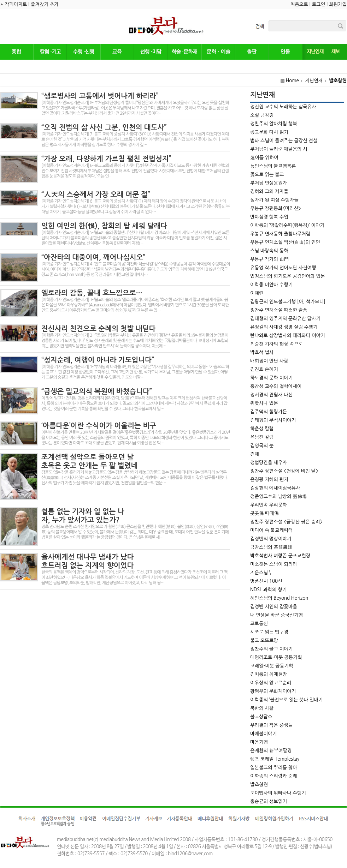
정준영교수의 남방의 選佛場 (278, 496)
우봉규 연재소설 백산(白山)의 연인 (285, 242)
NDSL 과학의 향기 (268, 590)
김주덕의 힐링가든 (269, 412)
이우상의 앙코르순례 (271, 683)
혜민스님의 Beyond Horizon (279, 598)
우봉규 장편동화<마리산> (276, 208)
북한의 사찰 (262, 708)
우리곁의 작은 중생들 (271, 725)
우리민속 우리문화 (269, 505)
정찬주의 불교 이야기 (271, 649)
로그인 (319, 4)
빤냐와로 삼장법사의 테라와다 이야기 (288, 336)
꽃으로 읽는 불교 (267, 175)
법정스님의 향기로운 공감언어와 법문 (288, 276)
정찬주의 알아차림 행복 (274, 124)
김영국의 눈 (262, 446)
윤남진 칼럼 (262, 437)
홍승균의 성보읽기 (269, 801)
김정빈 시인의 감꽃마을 (274, 607)
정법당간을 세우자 (269, 463)
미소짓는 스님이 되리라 (274, 564)
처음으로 (299, 4)
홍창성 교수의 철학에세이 (276, 386)
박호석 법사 (262, 352)
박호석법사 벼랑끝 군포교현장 (280, 556)
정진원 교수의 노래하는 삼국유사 (283, 107)
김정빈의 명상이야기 (271, 539)
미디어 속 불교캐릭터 (271, 530)
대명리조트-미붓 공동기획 (276, 657)
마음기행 (259, 742)
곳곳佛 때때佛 (264, 513)
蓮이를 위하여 (264, 158)
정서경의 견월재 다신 (271, 395)
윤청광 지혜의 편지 (269, 480)
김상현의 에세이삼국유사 (275, 488)
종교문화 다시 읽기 (269, 132)
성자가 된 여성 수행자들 (274, 200)
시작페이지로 (14, 4)
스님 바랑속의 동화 (269, 251)
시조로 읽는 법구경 (269, 632)
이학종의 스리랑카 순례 (274, 776)
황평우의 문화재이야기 (273, 691)
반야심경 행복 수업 (269, 217)
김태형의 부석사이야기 (273, 420)
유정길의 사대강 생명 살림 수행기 (284, 327)
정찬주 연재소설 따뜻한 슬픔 (279, 310)
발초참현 (338, 81)
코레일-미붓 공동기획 (272, 666)
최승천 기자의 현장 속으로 (277, 344)
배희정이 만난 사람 (269, 361)
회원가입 (338, 4)
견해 (255, 454)
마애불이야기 (263, 734)
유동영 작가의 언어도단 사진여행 (283, 268)
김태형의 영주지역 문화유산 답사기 (285, 319)
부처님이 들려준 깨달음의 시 (279, 149)
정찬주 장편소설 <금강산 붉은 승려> (286, 522)
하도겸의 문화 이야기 (271, 378)
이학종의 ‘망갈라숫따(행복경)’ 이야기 (287, 225)
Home (292, 81)
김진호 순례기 (264, 369)
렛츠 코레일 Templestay (275, 759)
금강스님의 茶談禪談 (271, 547)
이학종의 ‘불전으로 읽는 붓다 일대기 (286, 700)
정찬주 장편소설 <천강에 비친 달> (284, 471)
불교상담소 (261, 717)
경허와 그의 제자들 (269, 191)
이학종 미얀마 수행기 (271, 285)
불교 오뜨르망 (264, 640)
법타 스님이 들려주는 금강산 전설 (284, 141)
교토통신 (259, 624)
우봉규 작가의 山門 (269, 259)
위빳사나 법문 (264, 403)
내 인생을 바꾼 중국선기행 (277, 615)
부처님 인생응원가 (269, 183)
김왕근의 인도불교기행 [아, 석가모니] (288, 302)
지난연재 (314, 81)
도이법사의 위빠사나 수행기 (278, 793)
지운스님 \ (261, 573)
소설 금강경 (262, 115)
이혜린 (257, 293)
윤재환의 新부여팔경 (271, 751)
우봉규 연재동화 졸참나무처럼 (280, 234)
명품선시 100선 (266, 581)
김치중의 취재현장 (269, 674)
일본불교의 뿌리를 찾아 (274, 768)
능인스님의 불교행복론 (273, 166)
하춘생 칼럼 (262, 429)
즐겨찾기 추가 (45, 4)
